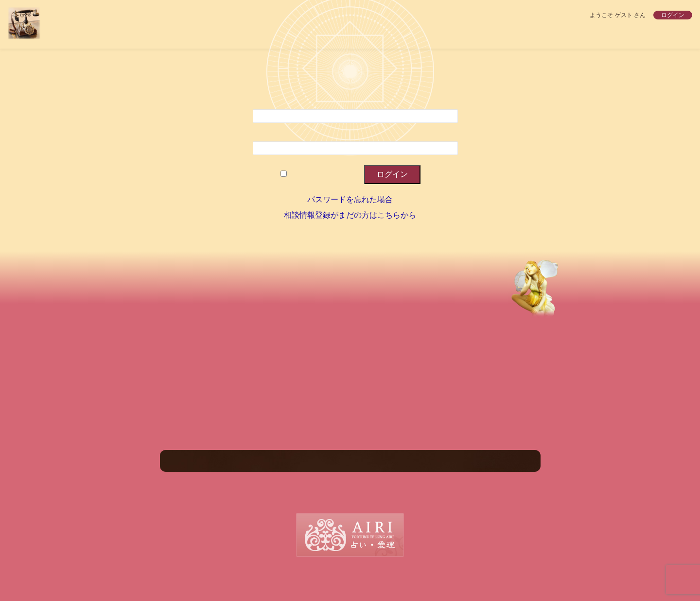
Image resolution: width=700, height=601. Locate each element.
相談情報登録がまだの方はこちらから (350, 215)
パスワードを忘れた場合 (350, 199)
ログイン (673, 15)
